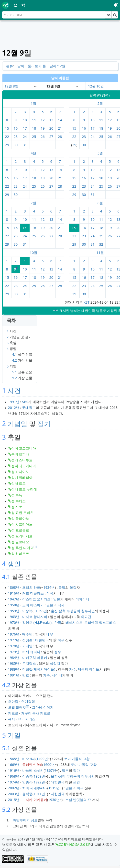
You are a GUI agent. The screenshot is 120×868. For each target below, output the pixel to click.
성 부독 (17, 495)
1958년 (14, 605)
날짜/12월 (57, 66)
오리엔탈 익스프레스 (100, 622)
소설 (69, 800)
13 (51, 120)
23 (16, 137)
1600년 (49, 765)
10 (25, 120)
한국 (58, 622)
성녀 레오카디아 (24, 466)
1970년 (14, 622)
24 (25, 137)
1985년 (14, 663)
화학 (73, 587)
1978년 (14, 646)
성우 (58, 652)
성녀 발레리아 (22, 477)
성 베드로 (19, 483)
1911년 (39, 794)
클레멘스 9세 (32, 765)
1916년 (14, 593)
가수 (73, 669)
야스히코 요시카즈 (36, 599)
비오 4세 (29, 759)
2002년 (14, 788)
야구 (61, 640)
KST (87, 302)
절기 (44, 424)
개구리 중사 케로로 (36, 713)
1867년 (50, 770)
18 (34, 128)
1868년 (14, 587)
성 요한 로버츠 (22, 513)
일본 (57, 599)
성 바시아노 (20, 472)
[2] (27, 706)
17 (25, 128)
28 (60, 137)
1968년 (41, 611)
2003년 (14, 794)
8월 (100, 203)
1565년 (14, 759)
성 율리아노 (20, 518)
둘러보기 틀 (37, 66)
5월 (100, 153)
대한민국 (42, 640)
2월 (100, 103)
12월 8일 (11, 86)
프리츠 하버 (31, 587)
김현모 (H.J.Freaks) (37, 622)
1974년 (14, 782)
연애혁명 (28, 701)
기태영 (27, 646)
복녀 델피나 (20, 454)
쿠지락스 (29, 663)
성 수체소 (19, 501)
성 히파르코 (20, 554)
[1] (35, 547)
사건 (14, 391)
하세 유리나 (31, 652)
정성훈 (27, 640)
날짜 (21, 66)
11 (34, 120)
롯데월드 (29, 408)
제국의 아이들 (88, 669)
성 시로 (17, 507)
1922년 (39, 782)
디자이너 (82, 599)
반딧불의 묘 (82, 800)
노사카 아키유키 (35, 800)
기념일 (17, 424)
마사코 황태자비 (35, 617)
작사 (61, 605)
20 (51, 128)
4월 (33, 153)
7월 (33, 203)
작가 (76, 770)
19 (43, 128)
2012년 (14, 408)
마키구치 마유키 (35, 658)
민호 (26, 675)
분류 (10, 66)
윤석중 (27, 794)
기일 (14, 735)
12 (43, 120)
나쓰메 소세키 (33, 770)
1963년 (14, 617)
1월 (33, 103)
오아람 (13, 701)
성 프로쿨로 (20, 530)
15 (7, 128)
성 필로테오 (20, 542)
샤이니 (57, 675)
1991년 (14, 402)
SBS (25, 402)
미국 (50, 593)
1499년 (42, 759)
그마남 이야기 (43, 707)
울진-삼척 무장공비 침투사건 (73, 611)
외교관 (86, 617)
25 (34, 137)
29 (7, 145)
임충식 (27, 782)
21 (60, 128)
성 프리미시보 (22, 536)
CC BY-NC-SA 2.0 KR (75, 844)
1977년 (14, 640)
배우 (50, 634)
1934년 (49, 587)
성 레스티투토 (22, 460)
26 (43, 137)
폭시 (11, 719)
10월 (33, 253)
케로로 (13, 713)
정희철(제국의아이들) (39, 669)
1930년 (54, 800)
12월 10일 (96, 86)
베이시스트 (74, 622)
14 (60, 120)
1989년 (14, 669)
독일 (62, 587)
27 (51, 137)
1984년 (14, 658)
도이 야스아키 (33, 605)
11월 (100, 253)
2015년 (14, 800)
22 (7, 137)
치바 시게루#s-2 (35, 788)
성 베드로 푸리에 (24, 489)
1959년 (14, 611)
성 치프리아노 (22, 524)
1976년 (14, 634)
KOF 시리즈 (27, 719)
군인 (76, 782)
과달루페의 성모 (25, 820)
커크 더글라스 (33, 593)
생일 (14, 564)
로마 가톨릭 (73, 759)
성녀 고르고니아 (24, 448)
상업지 (55, 663)
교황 (86, 759)
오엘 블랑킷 (17, 707)
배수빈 (27, 634)
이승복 (27, 611)
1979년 (14, 652)
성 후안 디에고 (22, 548)
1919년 (54, 788)
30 (16, 145)
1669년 (14, 765)
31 (25, 145)
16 (16, 128)
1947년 (14, 599)
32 (101, 244)
